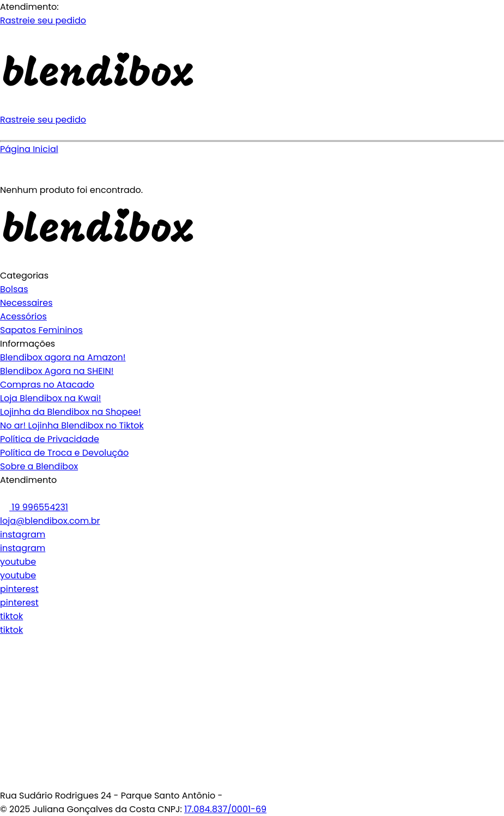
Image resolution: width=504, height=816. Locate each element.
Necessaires (26, 303)
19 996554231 (34, 507)
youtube (18, 562)
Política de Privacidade (50, 439)
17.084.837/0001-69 (225, 809)
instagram (23, 534)
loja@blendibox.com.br (50, 521)
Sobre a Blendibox (39, 466)
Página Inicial (29, 149)
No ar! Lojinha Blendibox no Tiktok (72, 425)
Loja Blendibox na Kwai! (50, 398)
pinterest (19, 589)
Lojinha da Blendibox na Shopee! (71, 412)
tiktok (11, 616)
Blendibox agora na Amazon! (63, 357)
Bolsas (14, 289)
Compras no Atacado (47, 385)
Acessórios (23, 316)
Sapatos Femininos (41, 330)
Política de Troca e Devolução (64, 453)
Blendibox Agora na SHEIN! (57, 371)
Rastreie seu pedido (43, 20)
